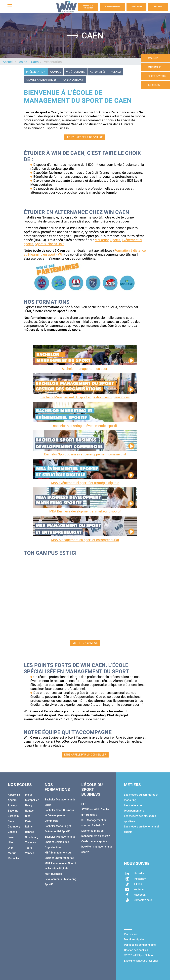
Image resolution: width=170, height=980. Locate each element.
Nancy (29, 805)
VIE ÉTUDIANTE (75, 72)
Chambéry (14, 827)
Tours (28, 848)
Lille (10, 842)
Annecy (12, 805)
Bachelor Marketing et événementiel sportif (85, 426)
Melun (29, 795)
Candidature (137, 7)
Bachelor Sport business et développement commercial (85, 454)
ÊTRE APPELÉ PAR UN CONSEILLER (85, 755)
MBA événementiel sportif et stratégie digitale (85, 483)
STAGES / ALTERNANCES (41, 80)
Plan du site (131, 934)
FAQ (84, 804)
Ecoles (22, 62)
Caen (35, 62)
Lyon (11, 848)
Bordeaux (14, 816)
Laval (11, 837)
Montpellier (32, 800)
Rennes (30, 832)
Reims (29, 827)
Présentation (36, 72)
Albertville (14, 795)
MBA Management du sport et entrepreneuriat (85, 540)
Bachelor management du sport (85, 369)
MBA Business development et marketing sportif (85, 511)
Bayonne (13, 811)
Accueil (8, 62)
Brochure (158, 7)
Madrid (12, 853)
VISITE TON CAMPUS (85, 643)
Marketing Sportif (107, 240)
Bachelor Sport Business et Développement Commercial (59, 815)
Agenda (116, 72)
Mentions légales (134, 939)
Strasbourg (32, 837)
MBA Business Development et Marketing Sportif (60, 879)
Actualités (98, 72)
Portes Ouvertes (112, 7)
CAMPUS (56, 72)
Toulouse (31, 842)
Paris (28, 821)
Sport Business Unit (49, 244)
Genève (12, 832)
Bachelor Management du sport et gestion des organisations (85, 397)
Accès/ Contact (73, 80)
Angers (12, 800)
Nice (28, 816)
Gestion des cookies (136, 950)
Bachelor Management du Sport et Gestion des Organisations (60, 842)
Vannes (30, 853)
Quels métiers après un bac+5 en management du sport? (97, 847)
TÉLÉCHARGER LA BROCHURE (85, 137)
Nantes (29, 811)
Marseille (13, 858)
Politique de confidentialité (140, 945)
